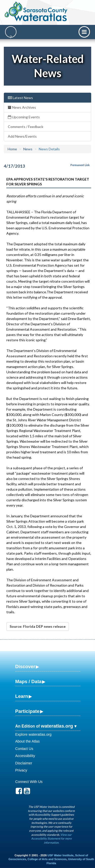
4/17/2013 (14, 166)
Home (12, 149)
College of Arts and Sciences (47, 859)
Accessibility (25, 756)
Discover (25, 666)
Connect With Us (29, 782)
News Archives (22, 107)
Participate (27, 711)
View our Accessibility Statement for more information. (51, 839)
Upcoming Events (24, 117)
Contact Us (24, 749)
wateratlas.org (57, 726)
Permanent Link (80, 165)
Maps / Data (28, 681)
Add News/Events (22, 136)
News (28, 149)
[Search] (11, 32)
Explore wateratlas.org (33, 734)
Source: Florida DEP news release (38, 626)
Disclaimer (24, 763)
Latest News (20, 98)
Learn (22, 696)
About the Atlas (27, 741)
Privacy (21, 770)
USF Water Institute (61, 855)
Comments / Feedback (26, 127)
